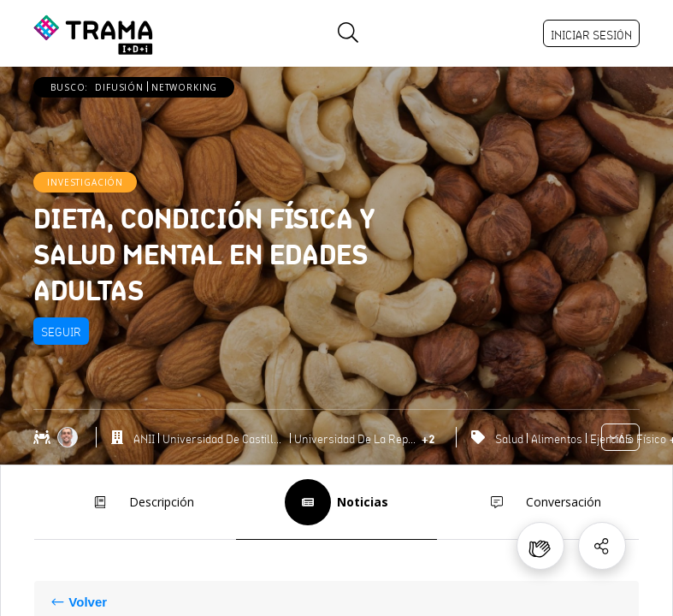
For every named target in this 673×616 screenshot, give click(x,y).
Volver (88, 602)
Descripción (136, 502)
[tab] (135, 503)
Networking (184, 87)
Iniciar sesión (591, 35)
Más (620, 439)
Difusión (119, 87)
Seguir (61, 332)
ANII (144, 439)
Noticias (336, 502)
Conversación (537, 502)
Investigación (85, 182)
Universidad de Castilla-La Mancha (224, 439)
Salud (509, 439)
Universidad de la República (356, 439)
